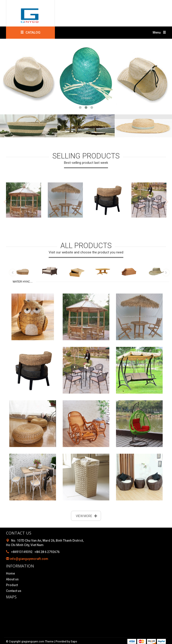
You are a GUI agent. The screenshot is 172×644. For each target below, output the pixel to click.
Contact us (14, 591)
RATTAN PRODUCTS (129, 437)
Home (10, 573)
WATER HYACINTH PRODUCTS (24, 444)
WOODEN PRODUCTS (103, 437)
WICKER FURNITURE (49, 437)
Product (12, 585)
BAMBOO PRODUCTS (76, 437)
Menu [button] (159, 32)
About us (12, 579)
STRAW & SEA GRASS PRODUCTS (156, 437)
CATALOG (30, 32)
